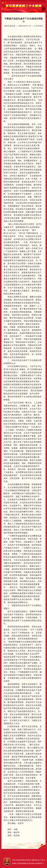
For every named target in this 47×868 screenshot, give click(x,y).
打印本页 (39, 26)
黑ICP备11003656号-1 (36, 863)
